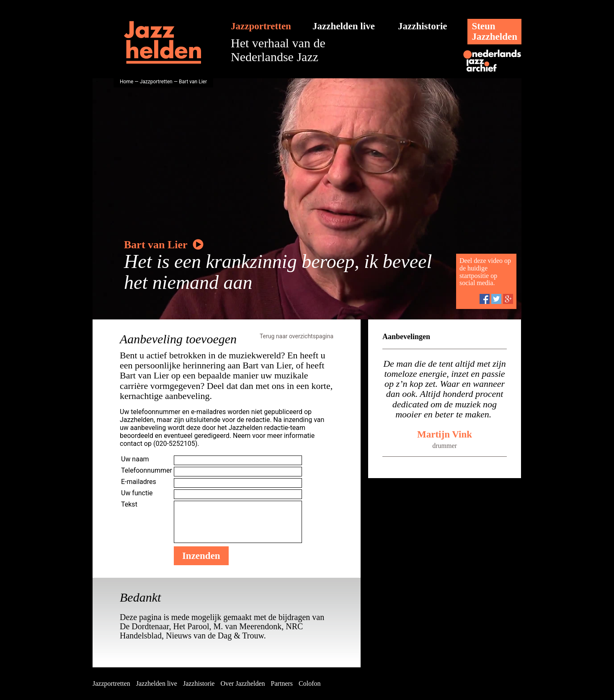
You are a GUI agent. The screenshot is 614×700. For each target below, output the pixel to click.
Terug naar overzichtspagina (297, 336)
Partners (282, 683)
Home (126, 82)
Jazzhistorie (423, 26)
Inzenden (201, 556)
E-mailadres (139, 482)
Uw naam (135, 459)
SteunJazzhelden (494, 31)
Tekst (129, 504)
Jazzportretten (261, 26)
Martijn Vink (445, 434)
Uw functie (137, 493)
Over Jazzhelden (243, 683)
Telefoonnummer (147, 470)
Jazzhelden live (344, 26)
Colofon (310, 683)
